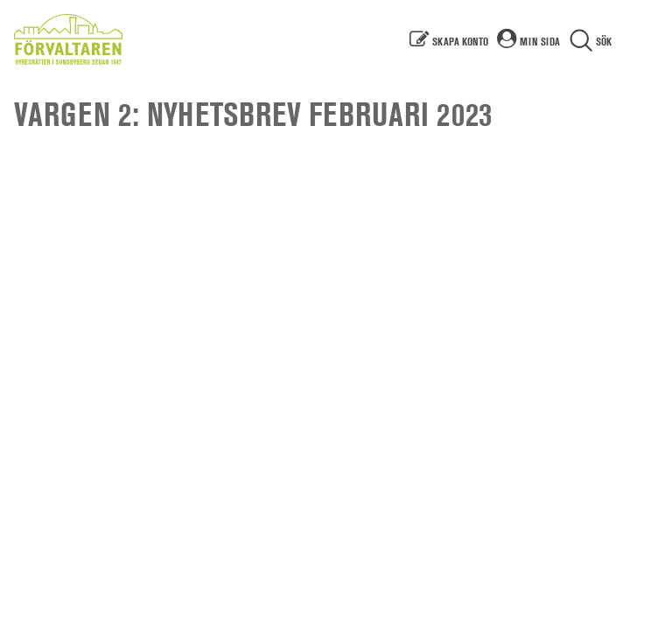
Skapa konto (460, 41)
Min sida (540, 41)
